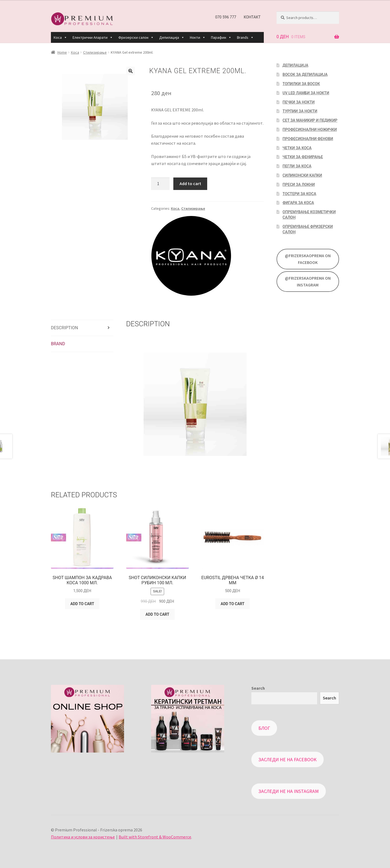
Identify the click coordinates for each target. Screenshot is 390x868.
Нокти (198, 37)
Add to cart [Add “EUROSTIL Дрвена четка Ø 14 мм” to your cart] (233, 604)
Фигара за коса (298, 203)
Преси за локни (299, 185)
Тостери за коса (299, 194)
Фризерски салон (136, 37)
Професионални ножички (310, 130)
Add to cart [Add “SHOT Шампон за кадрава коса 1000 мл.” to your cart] (82, 604)
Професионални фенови (308, 139)
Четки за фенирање (303, 157)
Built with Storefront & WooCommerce (155, 837)
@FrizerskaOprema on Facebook (308, 259)
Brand (58, 344)
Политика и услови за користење (83, 837)
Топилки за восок (301, 84)
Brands (245, 37)
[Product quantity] (160, 184)
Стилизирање (95, 52)
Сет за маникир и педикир (310, 120)
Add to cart (190, 183)
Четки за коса (297, 148)
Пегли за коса (297, 166)
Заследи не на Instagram (289, 791)
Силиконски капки (302, 175)
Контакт (252, 17)
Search (258, 688)
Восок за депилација (305, 75)
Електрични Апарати (93, 37)
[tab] (82, 328)
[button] (65, 37)
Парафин (221, 37)
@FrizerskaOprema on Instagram (308, 282)
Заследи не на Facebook (287, 759)
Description (64, 328)
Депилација (172, 37)
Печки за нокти (298, 102)
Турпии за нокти (300, 111)
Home (62, 52)
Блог (264, 728)
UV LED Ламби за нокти (306, 93)
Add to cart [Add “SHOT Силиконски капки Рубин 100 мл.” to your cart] (157, 614)
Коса (60, 37)
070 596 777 (226, 17)
